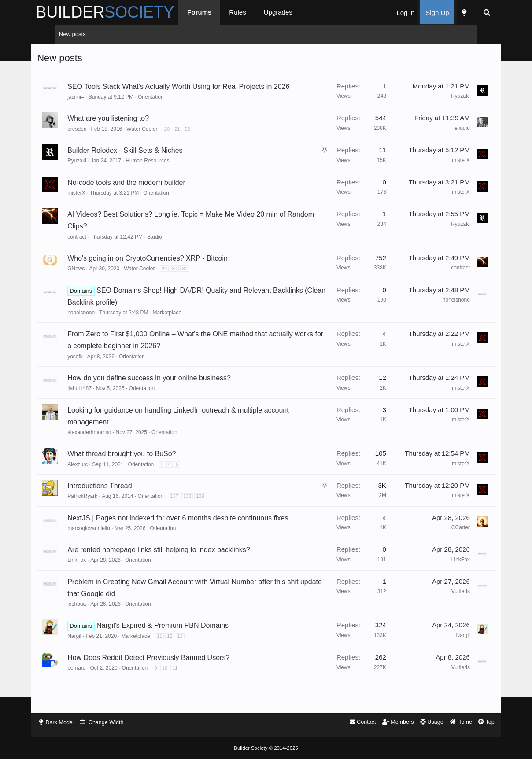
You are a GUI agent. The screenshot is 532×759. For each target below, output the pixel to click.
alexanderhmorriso (113, 445)
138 (211, 509)
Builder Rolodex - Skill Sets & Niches (149, 163)
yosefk (99, 369)
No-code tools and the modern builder (151, 195)
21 (201, 142)
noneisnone (105, 325)
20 (191, 142)
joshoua (101, 629)
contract (101, 250)
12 (194, 661)
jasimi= (100, 110)
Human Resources (172, 174)
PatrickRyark (107, 509)
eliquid (438, 141)
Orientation (175, 110)
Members (372, 723)
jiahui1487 (104, 402)
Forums (223, 12)
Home (437, 723)
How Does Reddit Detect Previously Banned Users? (173, 683)
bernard (101, 693)
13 (204, 661)
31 (209, 281)
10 (189, 693)
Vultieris (436, 616)
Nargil (98, 661)
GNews (100, 281)
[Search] (464, 13)
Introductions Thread (124, 499)
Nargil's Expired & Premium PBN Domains (187, 650)
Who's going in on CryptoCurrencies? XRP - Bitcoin (172, 271)
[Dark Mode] (441, 13)
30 (199, 281)
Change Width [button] (130, 723)
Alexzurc (102, 477)
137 (199, 509)
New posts (72, 34)
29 (188, 281)
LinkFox (101, 585)
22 (211, 142)
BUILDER (128, 12)
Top (463, 723)
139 (224, 509)
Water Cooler (166, 142)
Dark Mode (83, 723)
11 (184, 661)
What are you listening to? (132, 131)
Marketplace (191, 325)
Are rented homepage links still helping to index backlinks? (183, 575)
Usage (406, 723)
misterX (437, 173)
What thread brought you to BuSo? (146, 467)
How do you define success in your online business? (173, 391)
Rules (261, 12)
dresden (101, 142)
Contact (336, 723)
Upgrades (301, 12)
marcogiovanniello (113, 553)
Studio (179, 250)
